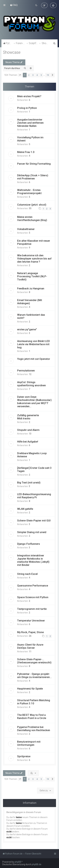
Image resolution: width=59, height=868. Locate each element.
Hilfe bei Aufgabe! (28, 441)
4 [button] (37, 75)
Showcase (12, 52)
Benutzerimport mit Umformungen (29, 743)
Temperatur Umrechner (31, 620)
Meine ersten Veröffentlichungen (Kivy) (32, 218)
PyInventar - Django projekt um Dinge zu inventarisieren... (34, 675)
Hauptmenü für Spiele (30, 688)
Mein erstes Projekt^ (29, 96)
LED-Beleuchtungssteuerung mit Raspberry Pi (34, 496)
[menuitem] (14, 5)
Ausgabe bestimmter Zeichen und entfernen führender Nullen (30, 123)
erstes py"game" (27, 329)
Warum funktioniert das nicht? (31, 316)
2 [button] (29, 75)
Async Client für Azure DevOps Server (30, 646)
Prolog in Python (27, 108)
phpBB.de (37, 864)
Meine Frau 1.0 (26, 152)
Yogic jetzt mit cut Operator (34, 359)
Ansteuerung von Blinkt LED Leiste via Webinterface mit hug (34, 344)
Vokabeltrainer (26, 229)
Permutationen (26, 370)
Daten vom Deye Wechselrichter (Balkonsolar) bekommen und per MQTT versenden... (34, 401)
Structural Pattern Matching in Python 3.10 (34, 702)
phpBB (18, 862)
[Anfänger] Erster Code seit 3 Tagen (34, 469)
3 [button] (33, 75)
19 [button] (48, 75)
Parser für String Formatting (34, 164)
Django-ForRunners (29, 544)
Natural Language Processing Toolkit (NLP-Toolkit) (32, 276)
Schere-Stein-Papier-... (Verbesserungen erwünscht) (34, 661)
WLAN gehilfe (25, 509)
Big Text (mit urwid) (29, 482)
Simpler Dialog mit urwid (32, 532)
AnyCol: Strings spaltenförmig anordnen (31, 384)
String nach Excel (27, 574)
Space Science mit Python (33, 597)
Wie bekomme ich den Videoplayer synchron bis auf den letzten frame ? (34, 258)
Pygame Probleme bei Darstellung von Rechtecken (34, 728)
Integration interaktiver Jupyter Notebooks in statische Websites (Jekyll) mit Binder (33, 560)
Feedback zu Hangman (31, 288)
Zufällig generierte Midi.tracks (28, 417)
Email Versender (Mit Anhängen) (30, 302)
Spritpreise (24, 756)
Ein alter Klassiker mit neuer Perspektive (34, 242)
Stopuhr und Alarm (28, 430)
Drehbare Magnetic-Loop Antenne (32, 455)
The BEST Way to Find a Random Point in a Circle (32, 716)
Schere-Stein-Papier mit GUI (34, 520)
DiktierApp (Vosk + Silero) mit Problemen (33, 177)
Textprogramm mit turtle (32, 609)
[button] (20, 75)
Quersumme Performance (33, 585)
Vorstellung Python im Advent (30, 139)
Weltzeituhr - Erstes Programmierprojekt (29, 191)
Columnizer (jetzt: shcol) (32, 204)
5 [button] (41, 75)
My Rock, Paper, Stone (30, 632)
